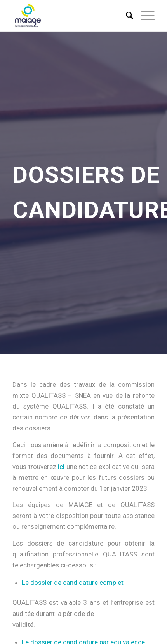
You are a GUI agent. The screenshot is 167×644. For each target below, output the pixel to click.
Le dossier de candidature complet (73, 583)
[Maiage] (69, 16)
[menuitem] (126, 16)
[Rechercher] (126, 16)
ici (61, 467)
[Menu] (144, 16)
